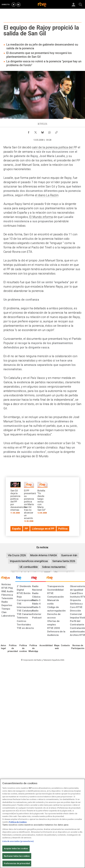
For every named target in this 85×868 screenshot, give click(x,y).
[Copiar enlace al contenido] (56, 132)
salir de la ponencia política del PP (55, 147)
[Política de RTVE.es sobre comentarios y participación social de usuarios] (78, 647)
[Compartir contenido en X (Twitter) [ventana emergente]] (36, 132)
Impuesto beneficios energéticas (29, 561)
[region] (42, 823)
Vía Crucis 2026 (17, 555)
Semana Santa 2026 (64, 561)
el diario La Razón (47, 195)
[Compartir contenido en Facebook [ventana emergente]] (29, 132)
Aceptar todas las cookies (16, 848)
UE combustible (29, 567)
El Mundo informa (41, 217)
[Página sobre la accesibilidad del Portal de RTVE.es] (46, 646)
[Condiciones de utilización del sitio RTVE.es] (3, 647)
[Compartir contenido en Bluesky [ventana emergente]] (42, 132)
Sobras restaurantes (54, 567)
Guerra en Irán (69, 555)
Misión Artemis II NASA (44, 555)
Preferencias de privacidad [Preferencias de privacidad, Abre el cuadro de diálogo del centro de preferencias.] (17, 863)
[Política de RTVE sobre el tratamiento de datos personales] (13, 648)
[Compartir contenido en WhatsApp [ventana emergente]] (49, 132)
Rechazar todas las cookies (17, 856)
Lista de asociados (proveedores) (18, 841)
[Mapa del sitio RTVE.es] (57, 647)
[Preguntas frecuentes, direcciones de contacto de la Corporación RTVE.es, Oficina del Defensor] (65, 646)
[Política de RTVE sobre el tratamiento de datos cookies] (23, 648)
